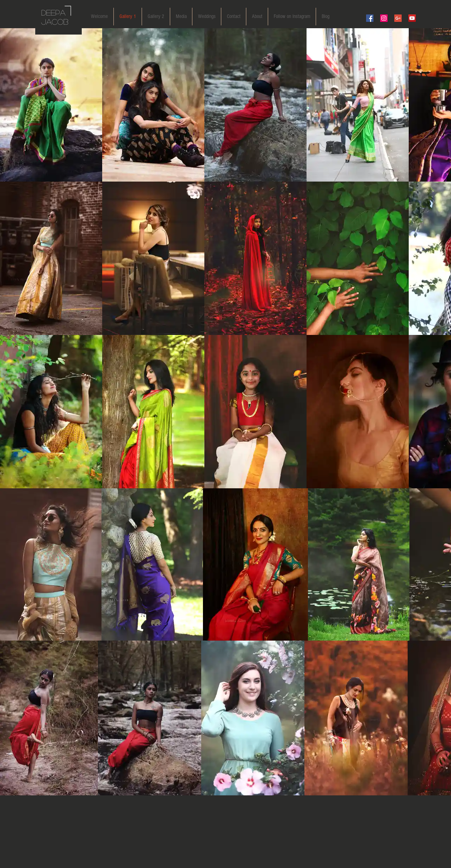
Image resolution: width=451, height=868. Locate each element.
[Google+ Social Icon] (398, 18)
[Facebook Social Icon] (370, 18)
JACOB (55, 22)
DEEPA (53, 12)
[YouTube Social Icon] (412, 18)
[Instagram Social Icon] (384, 18)
